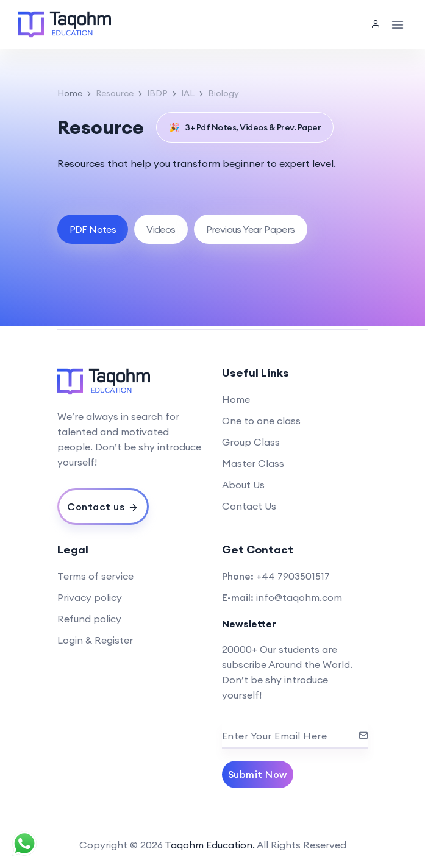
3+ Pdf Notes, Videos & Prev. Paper (245, 127)
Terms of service (95, 576)
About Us (243, 485)
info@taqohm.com (299, 597)
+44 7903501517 (293, 576)
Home (70, 93)
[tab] (93, 229)
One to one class (261, 421)
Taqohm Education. (210, 845)
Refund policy (89, 619)
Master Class (253, 463)
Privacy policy (90, 597)
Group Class (251, 442)
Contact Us (249, 506)
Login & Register (95, 640)
